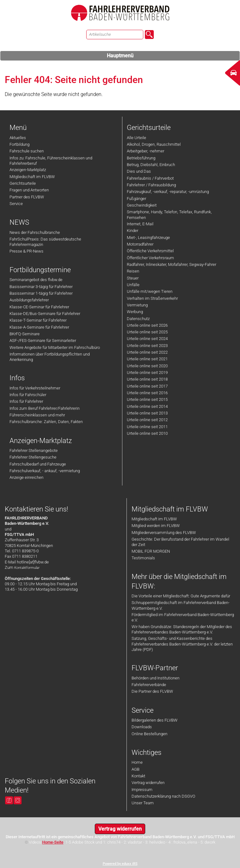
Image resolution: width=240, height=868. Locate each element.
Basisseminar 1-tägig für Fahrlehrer (41, 293)
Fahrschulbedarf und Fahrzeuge (38, 464)
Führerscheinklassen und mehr (37, 415)
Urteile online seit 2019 (147, 373)
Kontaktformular (27, 568)
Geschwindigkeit (142, 205)
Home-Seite (53, 842)
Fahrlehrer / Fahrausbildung (151, 185)
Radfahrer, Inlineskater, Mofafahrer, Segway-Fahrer (172, 264)
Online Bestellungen (149, 734)
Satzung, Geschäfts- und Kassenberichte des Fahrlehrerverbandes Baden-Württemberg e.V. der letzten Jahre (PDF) (182, 644)
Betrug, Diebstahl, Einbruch (151, 165)
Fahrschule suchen (27, 151)
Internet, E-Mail (140, 224)
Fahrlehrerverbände (149, 685)
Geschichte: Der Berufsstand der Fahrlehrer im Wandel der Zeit (180, 542)
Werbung (135, 312)
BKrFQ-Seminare (25, 334)
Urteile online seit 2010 (147, 433)
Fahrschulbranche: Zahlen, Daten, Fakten (46, 422)
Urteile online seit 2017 (147, 386)
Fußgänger (136, 199)
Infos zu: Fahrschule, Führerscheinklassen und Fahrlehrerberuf (51, 161)
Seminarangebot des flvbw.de (36, 280)
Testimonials (143, 558)
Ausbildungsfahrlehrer (29, 300)
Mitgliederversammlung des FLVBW (164, 533)
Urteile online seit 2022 (147, 352)
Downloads (142, 727)
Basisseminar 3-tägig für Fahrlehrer (41, 287)
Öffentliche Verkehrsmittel (150, 251)
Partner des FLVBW (27, 197)
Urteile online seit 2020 (147, 366)
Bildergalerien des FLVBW (155, 720)
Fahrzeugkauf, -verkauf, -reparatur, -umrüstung (168, 192)
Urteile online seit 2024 (147, 339)
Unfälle (133, 285)
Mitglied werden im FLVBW (156, 526)
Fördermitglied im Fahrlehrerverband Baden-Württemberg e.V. (183, 617)
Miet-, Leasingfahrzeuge (148, 238)
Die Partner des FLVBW (152, 691)
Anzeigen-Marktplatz (28, 170)
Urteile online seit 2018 (147, 379)
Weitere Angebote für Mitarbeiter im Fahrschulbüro (55, 347)
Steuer (133, 278)
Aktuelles (18, 138)
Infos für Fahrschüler (28, 395)
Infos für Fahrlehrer (26, 401)
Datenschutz (138, 319)
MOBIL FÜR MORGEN (151, 551)
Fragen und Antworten (29, 190)
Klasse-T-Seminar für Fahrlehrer (38, 320)
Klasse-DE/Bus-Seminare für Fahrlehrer (45, 314)
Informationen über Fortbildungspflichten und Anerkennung (50, 357)
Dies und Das (139, 171)
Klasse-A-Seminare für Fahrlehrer (39, 327)
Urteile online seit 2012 (147, 420)
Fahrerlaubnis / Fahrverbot (150, 178)
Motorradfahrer (140, 244)
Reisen (133, 271)
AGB (136, 769)
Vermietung (137, 305)
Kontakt (138, 776)
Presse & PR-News (26, 251)
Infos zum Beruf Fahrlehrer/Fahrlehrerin (45, 408)
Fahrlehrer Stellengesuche (33, 457)
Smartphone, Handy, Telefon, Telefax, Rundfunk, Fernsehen (169, 215)
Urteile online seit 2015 (147, 399)
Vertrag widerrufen (148, 783)
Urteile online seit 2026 (147, 325)
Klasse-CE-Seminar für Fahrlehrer (39, 307)
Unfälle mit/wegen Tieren (150, 291)
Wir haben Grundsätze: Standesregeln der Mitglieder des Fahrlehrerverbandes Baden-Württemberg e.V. (182, 629)
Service (16, 204)
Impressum (142, 790)
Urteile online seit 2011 (147, 427)
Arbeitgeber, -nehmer (146, 151)
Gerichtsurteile (23, 183)
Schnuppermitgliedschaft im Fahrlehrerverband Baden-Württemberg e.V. (181, 605)
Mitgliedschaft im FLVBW (32, 177)
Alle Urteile (136, 138)
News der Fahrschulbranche (35, 232)
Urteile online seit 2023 (147, 346)
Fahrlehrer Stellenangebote (34, 450)
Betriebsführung (141, 158)
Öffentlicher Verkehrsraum (150, 258)
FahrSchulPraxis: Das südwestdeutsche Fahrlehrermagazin (45, 242)
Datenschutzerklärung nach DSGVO (163, 796)
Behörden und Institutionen (156, 678)
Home (137, 762)
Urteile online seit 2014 (147, 406)
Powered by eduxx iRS (120, 864)
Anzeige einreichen (26, 477)
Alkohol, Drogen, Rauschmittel (154, 144)
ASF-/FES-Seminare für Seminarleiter (43, 341)
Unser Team (143, 803)
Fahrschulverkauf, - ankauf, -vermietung (45, 471)
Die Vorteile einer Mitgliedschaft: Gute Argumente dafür (181, 596)
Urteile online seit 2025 (147, 332)
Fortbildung (19, 144)
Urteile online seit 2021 (147, 359)
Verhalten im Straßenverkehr (152, 298)
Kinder (133, 231)
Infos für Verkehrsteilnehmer (35, 388)
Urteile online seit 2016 (147, 393)
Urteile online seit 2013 (147, 413)
